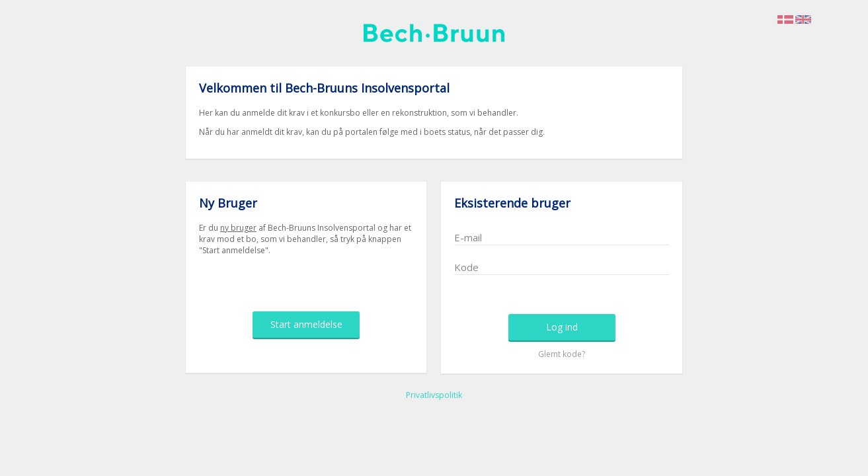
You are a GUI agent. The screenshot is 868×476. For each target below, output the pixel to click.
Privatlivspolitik (434, 395)
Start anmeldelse (306, 324)
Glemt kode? (562, 354)
